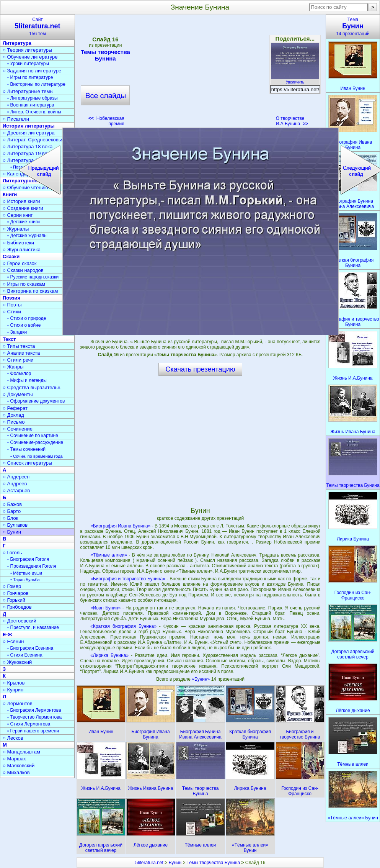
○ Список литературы (27, 463)
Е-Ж (7, 635)
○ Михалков (16, 772)
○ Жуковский (17, 662)
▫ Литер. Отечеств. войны (34, 112)
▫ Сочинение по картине (33, 436)
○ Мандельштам (21, 752)
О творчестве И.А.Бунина (292, 121)
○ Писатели (16, 119)
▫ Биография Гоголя (28, 559)
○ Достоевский (20, 621)
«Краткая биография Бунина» (123, 626)
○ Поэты (12, 305)
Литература (17, 43)
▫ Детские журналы (27, 236)
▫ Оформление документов (36, 401)
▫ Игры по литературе (30, 77)
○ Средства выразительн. (32, 387)
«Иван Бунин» (105, 608)
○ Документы (18, 394)
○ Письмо (14, 422)
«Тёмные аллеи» (109, 555)
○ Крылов (14, 683)
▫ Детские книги (24, 222)
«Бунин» (201, 679)
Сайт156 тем (38, 27)
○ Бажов (12, 504)
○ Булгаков (15, 525)
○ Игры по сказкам (24, 284)
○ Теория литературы (27, 50)
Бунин (175, 863)
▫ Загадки (17, 332)
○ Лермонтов (18, 703)
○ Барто (12, 511)
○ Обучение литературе (30, 57)
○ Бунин (12, 532)
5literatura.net (149, 863)
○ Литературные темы (28, 91)
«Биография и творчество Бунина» (128, 579)
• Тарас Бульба (25, 580)
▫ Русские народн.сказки (33, 277)
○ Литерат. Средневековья (33, 140)
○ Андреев (15, 484)
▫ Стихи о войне (24, 325)
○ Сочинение (18, 429)
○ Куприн (13, 690)
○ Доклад (13, 415)
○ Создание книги (23, 208)
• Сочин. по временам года (37, 456)
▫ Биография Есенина (30, 648)
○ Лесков (13, 738)
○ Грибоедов (17, 607)
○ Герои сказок (20, 263)
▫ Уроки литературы (28, 64)
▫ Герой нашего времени (33, 731)
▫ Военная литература (31, 105)
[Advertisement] (200, 73)
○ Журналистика (22, 250)
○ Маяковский (19, 766)
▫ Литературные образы (33, 98)
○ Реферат (15, 408)
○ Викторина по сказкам (30, 291)
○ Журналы (16, 229)
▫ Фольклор (19, 373)
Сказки (11, 256)
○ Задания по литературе (32, 71)
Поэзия (11, 298)
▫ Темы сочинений (26, 449)
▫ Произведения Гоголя (32, 566)
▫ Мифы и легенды (27, 380)
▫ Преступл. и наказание (33, 627)
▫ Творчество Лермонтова (34, 717)
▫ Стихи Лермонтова (29, 724)
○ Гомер (12, 586)
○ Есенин (13, 641)
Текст (9, 339)
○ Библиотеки (18, 243)
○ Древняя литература (29, 133)
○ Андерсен (16, 477)
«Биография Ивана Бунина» (120, 526)
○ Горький (14, 600)
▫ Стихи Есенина (25, 655)
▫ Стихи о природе (27, 318)
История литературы (29, 126)
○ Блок (11, 518)
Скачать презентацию (201, 369)
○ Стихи (12, 312)
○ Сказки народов (23, 270)
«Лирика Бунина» (109, 655)
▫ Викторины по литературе (36, 84)
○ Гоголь (12, 553)
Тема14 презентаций (353, 27)
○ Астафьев (16, 491)
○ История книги (21, 201)
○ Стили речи (18, 360)
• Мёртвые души (26, 573)
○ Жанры (13, 367)
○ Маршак (14, 759)
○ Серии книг (18, 215)
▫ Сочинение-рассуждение (35, 442)
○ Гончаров (15, 593)
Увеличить (295, 80)
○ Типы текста (19, 346)
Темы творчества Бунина (105, 55)
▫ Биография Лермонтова (34, 710)
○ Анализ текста (21, 353)
